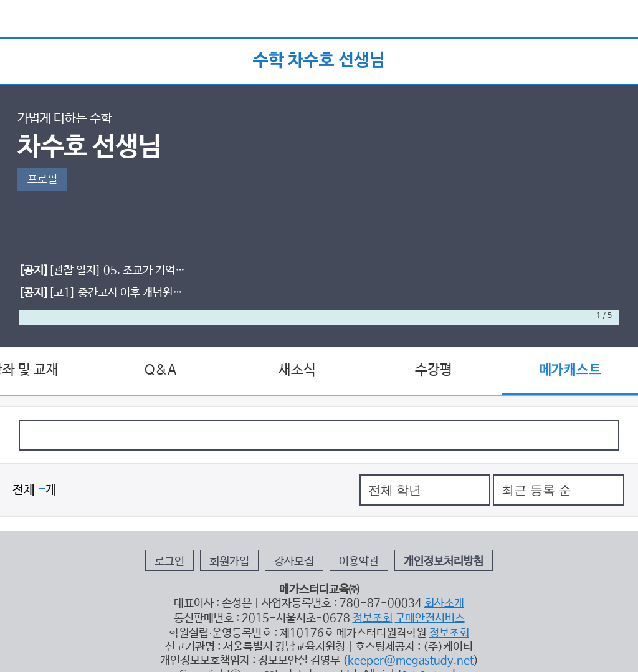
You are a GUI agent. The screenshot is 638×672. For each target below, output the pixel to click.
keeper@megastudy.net (411, 661)
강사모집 (294, 562)
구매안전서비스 (430, 618)
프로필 (42, 180)
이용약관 (359, 562)
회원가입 (229, 562)
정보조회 (373, 618)
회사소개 (444, 603)
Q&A (160, 370)
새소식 (297, 370)
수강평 (434, 370)
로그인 (169, 562)
